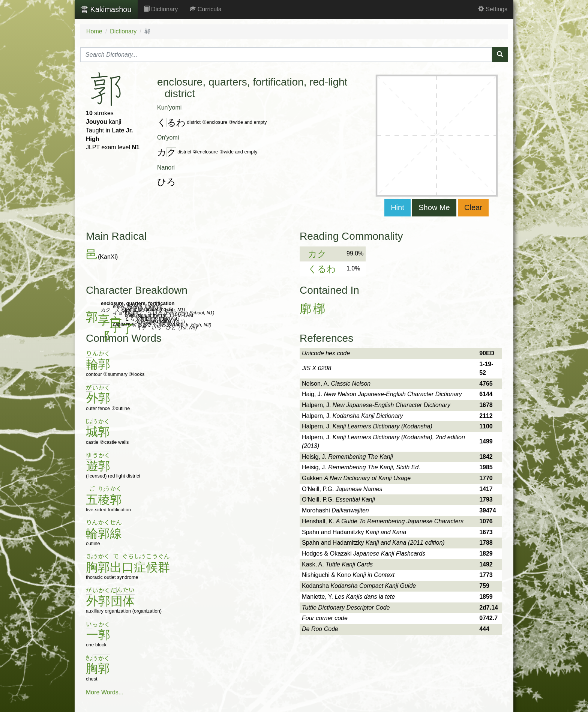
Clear (473, 207)
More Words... (105, 692)
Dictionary (161, 9)
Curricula (205, 9)
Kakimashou (106, 9)
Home (94, 31)
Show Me (434, 207)
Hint (397, 207)
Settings (493, 9)
